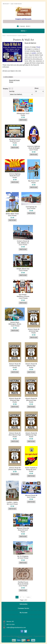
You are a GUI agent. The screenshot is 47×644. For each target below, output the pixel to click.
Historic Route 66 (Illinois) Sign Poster (31, 366)
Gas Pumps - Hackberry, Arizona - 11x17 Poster (23, 296)
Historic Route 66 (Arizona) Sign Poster (34, 331)
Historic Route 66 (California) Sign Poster (15, 366)
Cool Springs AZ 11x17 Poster (31, 208)
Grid (10, 89)
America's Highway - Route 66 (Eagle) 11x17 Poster (34, 148)
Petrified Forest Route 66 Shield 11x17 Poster (23, 584)
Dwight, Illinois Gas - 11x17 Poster (23, 270)
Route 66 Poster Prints (14, 81)
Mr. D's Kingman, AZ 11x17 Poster (23, 557)
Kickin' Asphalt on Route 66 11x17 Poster (31, 469)
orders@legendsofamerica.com (16, 627)
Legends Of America (27, 636)
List (12, 89)
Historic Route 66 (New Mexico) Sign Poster (15, 435)
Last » (29, 597)
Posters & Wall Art (22, 36)
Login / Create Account (16, 4)
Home (4, 36)
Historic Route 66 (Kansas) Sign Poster (15, 400)
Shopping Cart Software (24, 637)
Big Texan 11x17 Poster (34, 182)
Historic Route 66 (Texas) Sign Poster (15, 469)
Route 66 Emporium (12, 36)
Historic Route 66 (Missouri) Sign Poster (31, 400)
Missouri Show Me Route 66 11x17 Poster (23, 530)
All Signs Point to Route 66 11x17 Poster (15, 141)
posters (34, 53)
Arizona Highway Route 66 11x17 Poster (15, 176)
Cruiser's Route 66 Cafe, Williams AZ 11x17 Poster (23, 243)
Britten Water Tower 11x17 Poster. (12, 215)
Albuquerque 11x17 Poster (23, 114)
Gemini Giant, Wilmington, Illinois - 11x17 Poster (15, 324)
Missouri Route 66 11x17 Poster (31, 496)
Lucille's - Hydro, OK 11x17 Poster (12, 503)
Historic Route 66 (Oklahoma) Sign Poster (31, 435)
